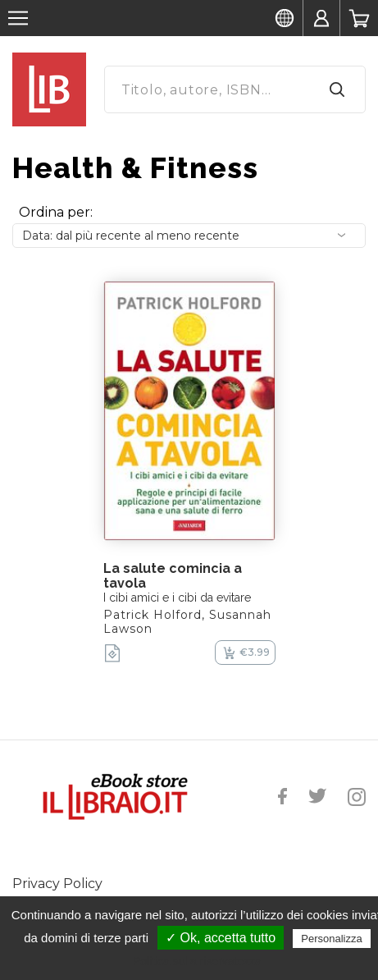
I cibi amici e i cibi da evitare (177, 598)
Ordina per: (56, 212)
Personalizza (331, 939)
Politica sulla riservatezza (197, 961)
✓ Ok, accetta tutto (221, 938)
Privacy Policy (57, 884)
